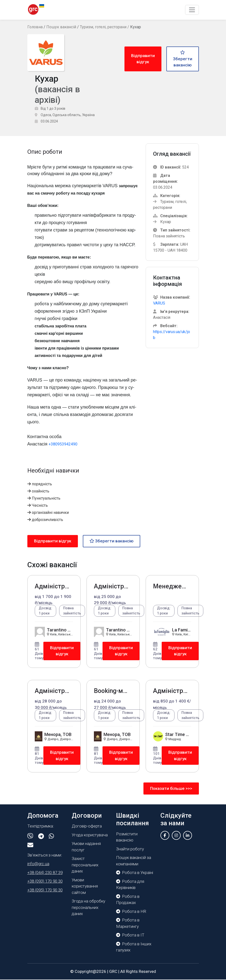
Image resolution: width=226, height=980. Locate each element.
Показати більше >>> (171, 789)
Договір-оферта (87, 827)
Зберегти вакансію (183, 59)
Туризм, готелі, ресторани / (105, 27)
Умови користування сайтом (85, 886)
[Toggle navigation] (192, 10)
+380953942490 (63, 444)
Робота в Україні (135, 873)
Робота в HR (131, 912)
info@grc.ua (38, 864)
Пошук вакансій (61, 27)
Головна (35, 27)
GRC (113, 972)
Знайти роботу (130, 849)
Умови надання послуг (86, 847)
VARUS (159, 303)
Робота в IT (130, 935)
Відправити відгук (143, 59)
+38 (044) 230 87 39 (45, 873)
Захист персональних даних (85, 865)
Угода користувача (90, 835)
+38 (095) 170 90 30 (45, 890)
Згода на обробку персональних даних (88, 908)
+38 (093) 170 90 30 (45, 882)
